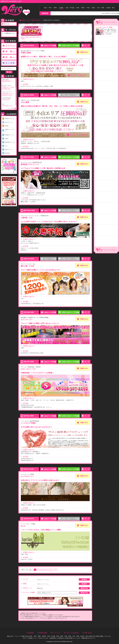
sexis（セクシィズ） (29, 369)
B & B (23, 526)
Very (27, 636)
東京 (50, 8)
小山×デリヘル (9, 122)
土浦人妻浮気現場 (8, 99)
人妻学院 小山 (27, 218)
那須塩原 (7, 153)
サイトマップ (56, 633)
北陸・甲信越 (70, 8)
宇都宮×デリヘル (9, 119)
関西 (83, 8)
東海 (78, 8)
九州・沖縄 (100, 8)
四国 (93, 8)
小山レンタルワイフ (8, 94)
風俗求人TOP (25, 20)
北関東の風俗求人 (36, 20)
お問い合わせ (88, 633)
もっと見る (11, 108)
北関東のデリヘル (10, 135)
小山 (6, 146)
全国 (45, 8)
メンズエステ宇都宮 (28, 423)
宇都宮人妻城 (8, 81)
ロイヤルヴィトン (27, 476)
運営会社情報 (43, 633)
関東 (55, 8)
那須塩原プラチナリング (30, 164)
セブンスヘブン (27, 319)
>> (56, 570)
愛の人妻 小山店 (8, 87)
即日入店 (6, 24)
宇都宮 (7, 139)
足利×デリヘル (9, 149)
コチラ (93, 638)
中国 (88, 8)
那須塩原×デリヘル (10, 142)
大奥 (8, 105)
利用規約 (31, 633)
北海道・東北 (110, 8)
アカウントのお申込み (72, 633)
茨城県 (7, 126)
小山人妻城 (25, 102)
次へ (51, 570)
